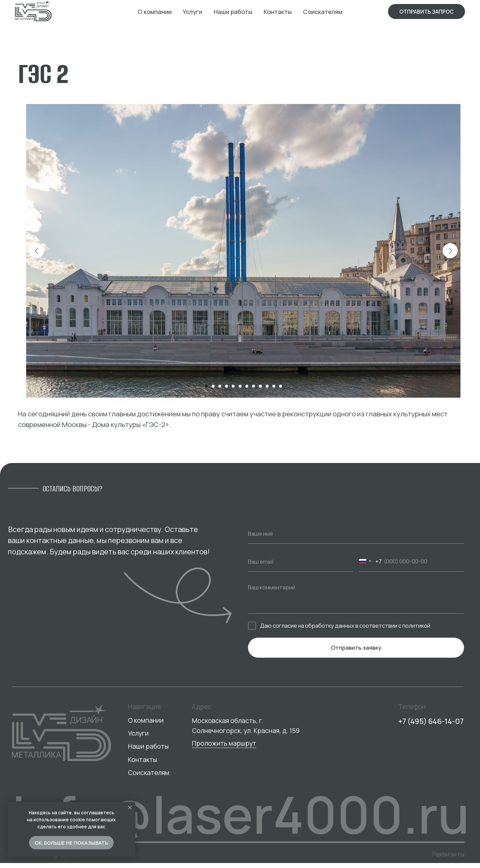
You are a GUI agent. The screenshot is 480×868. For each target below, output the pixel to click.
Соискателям (323, 12)
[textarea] (356, 602)
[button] (426, 11)
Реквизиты (448, 854)
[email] (300, 567)
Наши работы (233, 12)
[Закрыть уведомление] (130, 807)
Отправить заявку (356, 653)
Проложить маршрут (224, 743)
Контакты (278, 12)
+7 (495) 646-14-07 (431, 721)
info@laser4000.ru (241, 814)
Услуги (192, 12)
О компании (155, 12)
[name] (356, 539)
